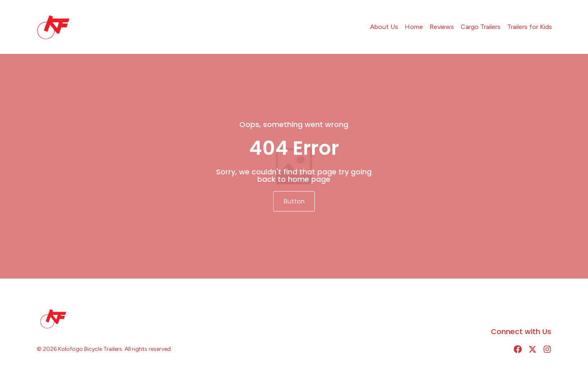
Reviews (442, 27)
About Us (384, 27)
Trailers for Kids (530, 27)
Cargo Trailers (481, 27)
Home (414, 27)
